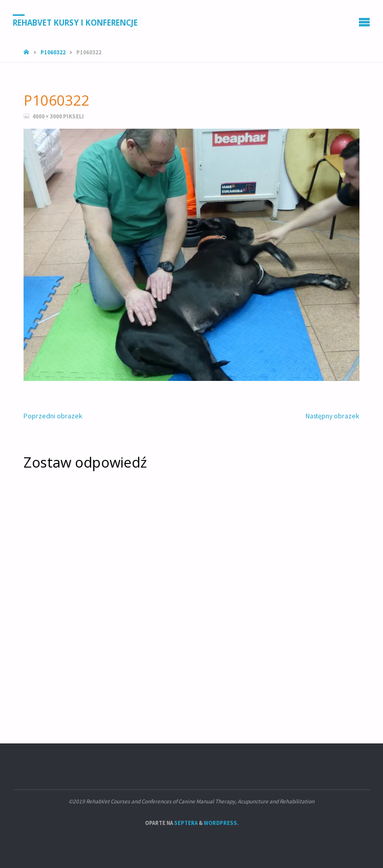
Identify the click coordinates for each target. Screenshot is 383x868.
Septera (185, 823)
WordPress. (221, 823)
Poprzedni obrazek (53, 416)
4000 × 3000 (48, 116)
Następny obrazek (333, 416)
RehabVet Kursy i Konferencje (75, 22)
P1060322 (53, 52)
